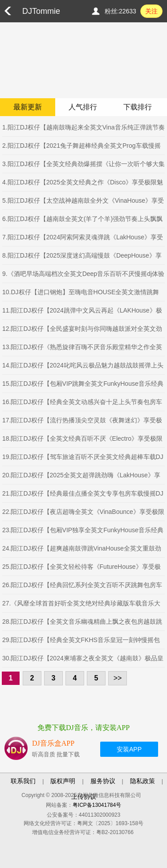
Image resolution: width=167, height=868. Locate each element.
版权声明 (63, 781)
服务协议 (103, 781)
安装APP (129, 749)
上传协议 (84, 797)
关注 (151, 11)
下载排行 (138, 107)
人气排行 (83, 107)
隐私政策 (143, 781)
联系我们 (23, 781)
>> (118, 678)
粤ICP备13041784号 (97, 805)
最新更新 (28, 107)
